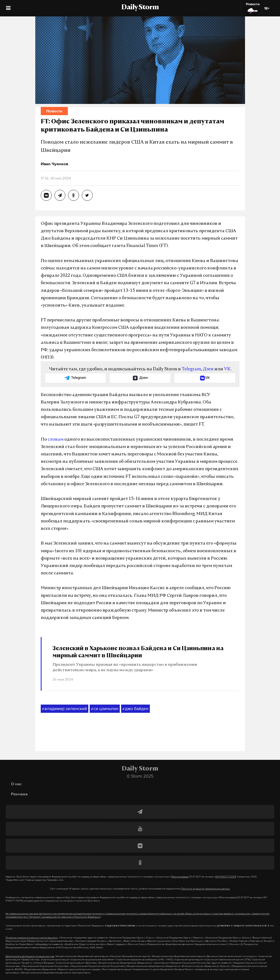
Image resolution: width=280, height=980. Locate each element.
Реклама (19, 794)
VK (227, 369)
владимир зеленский (65, 709)
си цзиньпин (105, 709)
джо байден (135, 709)
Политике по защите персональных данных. (206, 889)
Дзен (208, 369)
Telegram (191, 369)
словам (56, 440)
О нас (16, 784)
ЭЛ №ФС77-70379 (226, 877)
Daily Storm (140, 8)
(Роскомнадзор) (180, 877)
